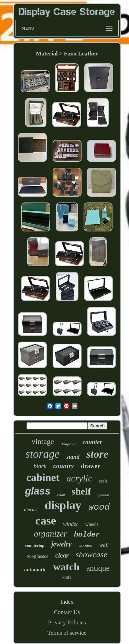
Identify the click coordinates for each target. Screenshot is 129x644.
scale (103, 481)
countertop (35, 546)
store (97, 454)
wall (104, 545)
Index (67, 602)
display (63, 505)
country (64, 466)
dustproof (68, 444)
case (46, 521)
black (40, 466)
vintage (43, 441)
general (103, 495)
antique (98, 568)
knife (67, 577)
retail (61, 495)
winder (71, 524)
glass (37, 491)
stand (73, 457)
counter (92, 442)
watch (66, 567)
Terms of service (67, 633)
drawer (90, 466)
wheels (92, 524)
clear (62, 555)
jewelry (61, 544)
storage (42, 454)
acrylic (79, 478)
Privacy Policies (67, 622)
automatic (35, 570)
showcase (92, 554)
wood (99, 507)
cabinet (43, 477)
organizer (51, 534)
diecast (31, 510)
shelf (81, 491)
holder (87, 535)
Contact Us (67, 612)
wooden (85, 545)
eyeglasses (37, 556)
